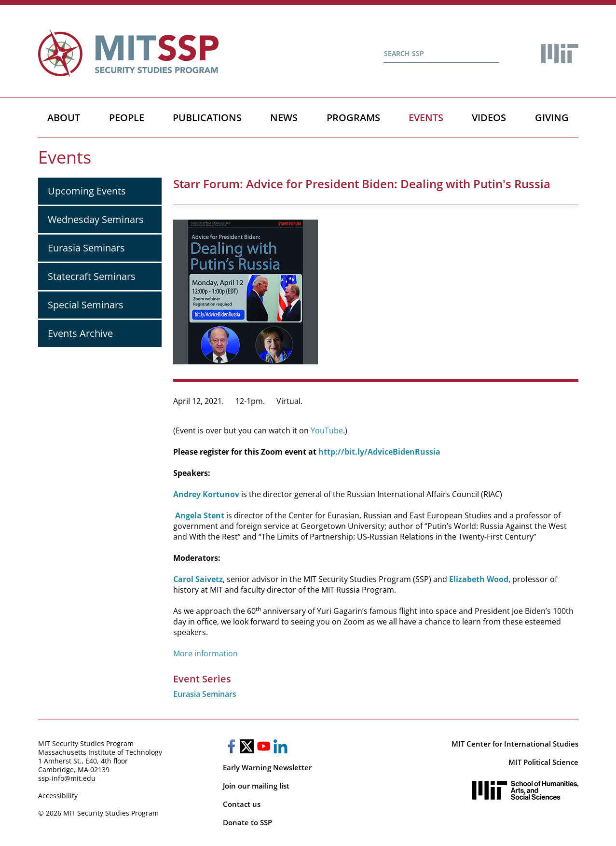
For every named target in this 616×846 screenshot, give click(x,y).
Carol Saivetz (198, 579)
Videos (489, 118)
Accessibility (58, 796)
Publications (207, 118)
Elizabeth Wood (479, 579)
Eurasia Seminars (86, 248)
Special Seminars (86, 305)
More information (205, 653)
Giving (552, 118)
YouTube (327, 430)
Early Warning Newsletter (267, 767)
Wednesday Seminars (96, 219)
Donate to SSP (247, 822)
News (284, 118)
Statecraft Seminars (92, 276)
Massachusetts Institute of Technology (100, 752)
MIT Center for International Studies (515, 744)
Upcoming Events (87, 191)
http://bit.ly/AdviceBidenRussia (379, 452)
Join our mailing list (256, 786)
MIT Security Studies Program (86, 743)
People (127, 118)
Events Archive (80, 333)
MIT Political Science (543, 762)
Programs (353, 118)
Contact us (242, 804)
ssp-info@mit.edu (67, 778)
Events (426, 118)
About (64, 118)
